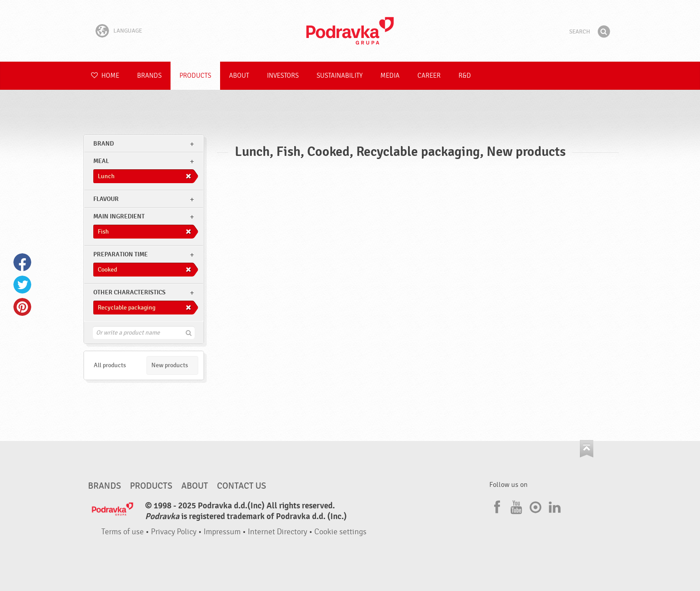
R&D (465, 76)
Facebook (22, 262)
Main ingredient (119, 216)
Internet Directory (277, 532)
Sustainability (340, 76)
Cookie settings (340, 532)
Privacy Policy (174, 532)
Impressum (222, 532)
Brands (149, 76)
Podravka (350, 31)
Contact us (242, 486)
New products (170, 365)
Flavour (106, 199)
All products (110, 365)
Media (390, 76)
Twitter (22, 285)
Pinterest (22, 307)
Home (105, 76)
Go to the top (587, 449)
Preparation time (121, 254)
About (239, 76)
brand (104, 144)
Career (429, 76)
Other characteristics (129, 292)
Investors (283, 76)
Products (195, 76)
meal (101, 161)
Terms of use (123, 532)
